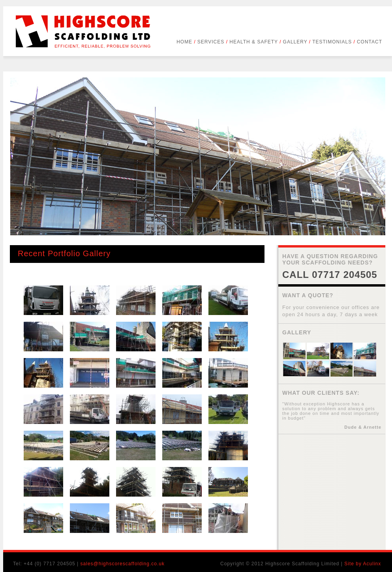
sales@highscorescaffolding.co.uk (123, 564)
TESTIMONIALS (334, 42)
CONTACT (369, 42)
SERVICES (213, 42)
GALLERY (297, 42)
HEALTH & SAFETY (255, 42)
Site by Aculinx (363, 564)
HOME (186, 42)
